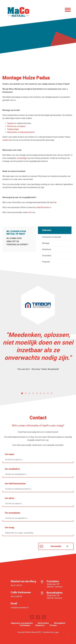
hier (55, 202)
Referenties (43, 623)
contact (5, 140)
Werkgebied (60, 623)
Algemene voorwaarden (22, 623)
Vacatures (40, 625)
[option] (38, 329)
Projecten (46, 262)
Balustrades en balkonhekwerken (21, 132)
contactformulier (42, 207)
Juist (57, 632)
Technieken (47, 256)
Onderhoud (47, 249)
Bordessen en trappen (16, 126)
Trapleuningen (13, 129)
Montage (46, 243)
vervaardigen (22, 158)
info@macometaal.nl (20, 608)
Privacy (53, 625)
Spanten (11, 123)
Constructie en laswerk (51, 237)
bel (30, 212)
